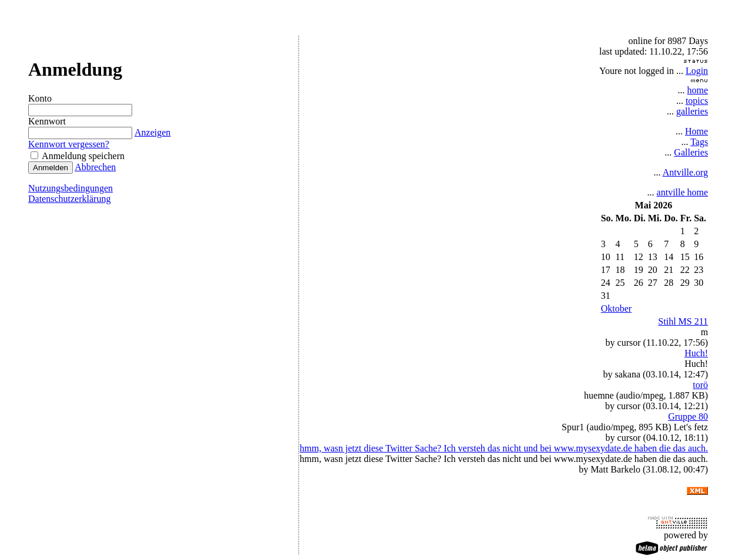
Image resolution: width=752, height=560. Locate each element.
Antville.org (685, 172)
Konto (40, 98)
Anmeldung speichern (78, 156)
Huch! (696, 353)
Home (696, 131)
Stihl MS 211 (683, 321)
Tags (699, 142)
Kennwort (47, 121)
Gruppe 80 (688, 416)
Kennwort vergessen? (69, 144)
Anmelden (51, 168)
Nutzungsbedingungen (70, 188)
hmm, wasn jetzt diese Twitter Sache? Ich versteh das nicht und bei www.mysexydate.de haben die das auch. (504, 448)
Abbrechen (95, 167)
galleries (692, 111)
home (698, 90)
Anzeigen (152, 132)
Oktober (616, 308)
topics (697, 101)
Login (697, 71)
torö (700, 385)
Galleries (691, 152)
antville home (683, 192)
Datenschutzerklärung (69, 199)
